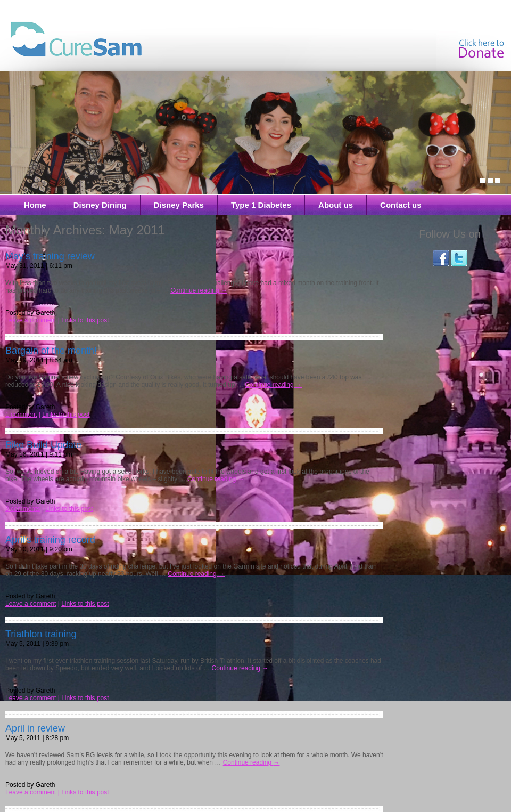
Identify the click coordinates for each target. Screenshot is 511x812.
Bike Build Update (43, 445)
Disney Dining (100, 205)
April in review (35, 728)
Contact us (401, 205)
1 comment (21, 415)
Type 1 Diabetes (261, 205)
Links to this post (85, 320)
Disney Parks (179, 205)
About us (336, 205)
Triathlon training (41, 634)
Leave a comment (31, 320)
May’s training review (50, 256)
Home (35, 205)
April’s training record (50, 540)
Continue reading (199, 290)
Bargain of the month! (51, 351)
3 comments (23, 509)
